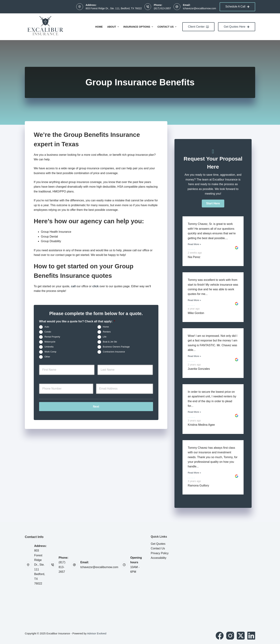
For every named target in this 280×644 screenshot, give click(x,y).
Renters (107, 332)
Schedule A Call (237, 7)
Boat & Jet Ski (110, 342)
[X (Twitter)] (241, 636)
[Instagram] (230, 636)
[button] (213, 203)
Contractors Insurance (114, 352)
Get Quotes (158, 544)
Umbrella (49, 347)
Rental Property (52, 337)
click (96, 286)
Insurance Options (139, 27)
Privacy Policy (160, 553)
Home (99, 27)
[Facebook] (220, 636)
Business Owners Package (116, 347)
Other (47, 357)
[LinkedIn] (251, 636)
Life (105, 337)
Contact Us (167, 27)
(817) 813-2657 (162, 8)
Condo (48, 332)
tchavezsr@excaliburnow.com (200, 8)
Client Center (198, 27)
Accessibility (158, 558)
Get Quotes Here (237, 27)
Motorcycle (50, 342)
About (113, 27)
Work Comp (50, 352)
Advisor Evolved (97, 633)
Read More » (194, 244)
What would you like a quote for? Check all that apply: (77, 321)
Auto (47, 327)
